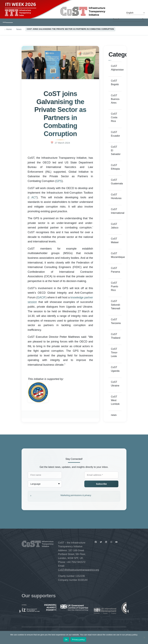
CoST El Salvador (116, 150)
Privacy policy (78, 640)
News (19, 29)
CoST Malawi (115, 241)
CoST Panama (115, 270)
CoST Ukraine (115, 384)
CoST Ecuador (115, 134)
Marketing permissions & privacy (76, 495)
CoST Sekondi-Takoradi (116, 305)
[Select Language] (136, 13)
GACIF (41, 297)
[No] (144, 637)
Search (143, 19)
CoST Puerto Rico (114, 286)
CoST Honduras (116, 196)
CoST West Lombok (115, 400)
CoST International (116, 211)
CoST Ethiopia (115, 167)
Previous (19, 611)
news (114, 415)
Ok (66, 640)
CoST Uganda (115, 369)
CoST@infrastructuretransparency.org (78, 570)
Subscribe (101, 484)
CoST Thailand (116, 336)
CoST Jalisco (115, 226)
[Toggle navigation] (8, 22)
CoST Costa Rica (114, 117)
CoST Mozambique (116, 255)
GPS (59, 181)
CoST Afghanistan (116, 68)
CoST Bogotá (115, 83)
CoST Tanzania (116, 321)
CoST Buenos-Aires (115, 99)
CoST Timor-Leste (114, 353)
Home (9, 29)
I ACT (33, 197)
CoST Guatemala (116, 182)
